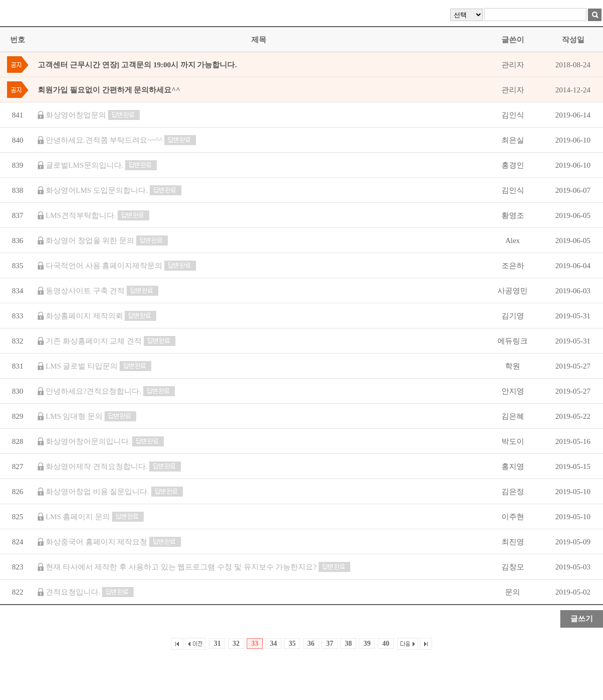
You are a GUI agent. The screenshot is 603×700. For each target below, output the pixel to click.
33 (255, 644)
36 (311, 644)
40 (386, 644)
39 (367, 644)
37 (330, 644)
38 (348, 644)
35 (292, 644)
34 (273, 644)
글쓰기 (582, 619)
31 (217, 644)
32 (236, 644)
